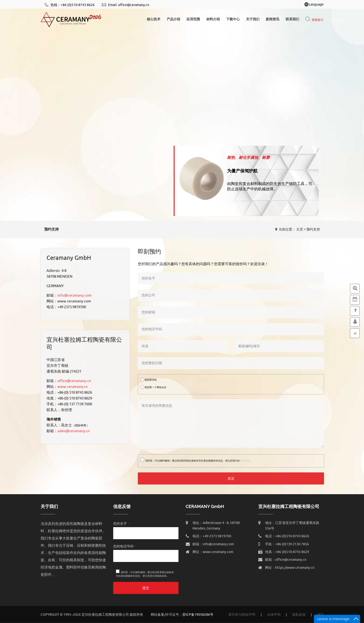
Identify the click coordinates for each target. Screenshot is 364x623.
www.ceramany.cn (70, 387)
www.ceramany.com (218, 552)
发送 (233, 479)
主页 (300, 229)
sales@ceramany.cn (71, 431)
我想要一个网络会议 (156, 387)
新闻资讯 (273, 19)
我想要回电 (151, 380)
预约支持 (313, 229)
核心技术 (154, 19)
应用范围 (193, 19)
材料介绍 (213, 19)
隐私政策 (247, 461)
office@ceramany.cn (134, 5)
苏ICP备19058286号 (198, 615)
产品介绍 (173, 19)
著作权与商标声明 (242, 615)
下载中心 (233, 19)
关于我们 (253, 19)
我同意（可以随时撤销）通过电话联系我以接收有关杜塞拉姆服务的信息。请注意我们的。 (198, 460)
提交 (146, 588)
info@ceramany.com (72, 296)
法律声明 (274, 615)
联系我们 (292, 19)
